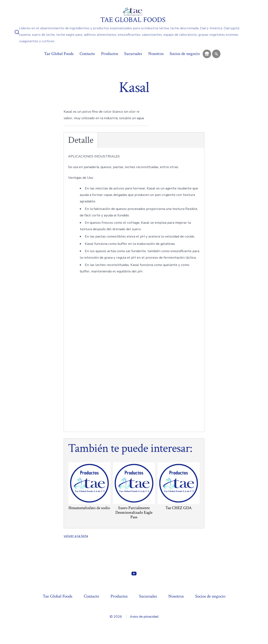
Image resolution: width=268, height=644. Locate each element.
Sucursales (133, 54)
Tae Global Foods (59, 54)
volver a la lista (76, 536)
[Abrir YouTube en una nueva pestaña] (134, 574)
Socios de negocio (185, 54)
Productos (110, 54)
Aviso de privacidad (144, 617)
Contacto (87, 54)
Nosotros (156, 54)
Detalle (81, 140)
